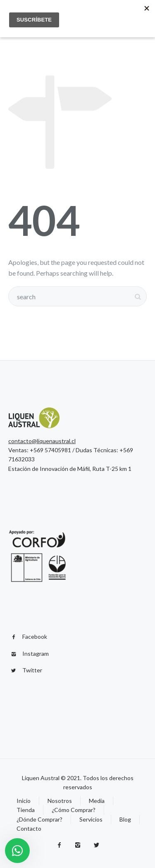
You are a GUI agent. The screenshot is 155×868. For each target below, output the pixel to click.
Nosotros (60, 801)
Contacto (29, 828)
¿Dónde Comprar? (39, 819)
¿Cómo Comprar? (74, 810)
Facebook (35, 636)
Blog (125, 819)
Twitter (32, 670)
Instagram (36, 653)
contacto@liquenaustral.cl (42, 441)
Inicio (24, 801)
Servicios (91, 819)
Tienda (26, 810)
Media (97, 801)
